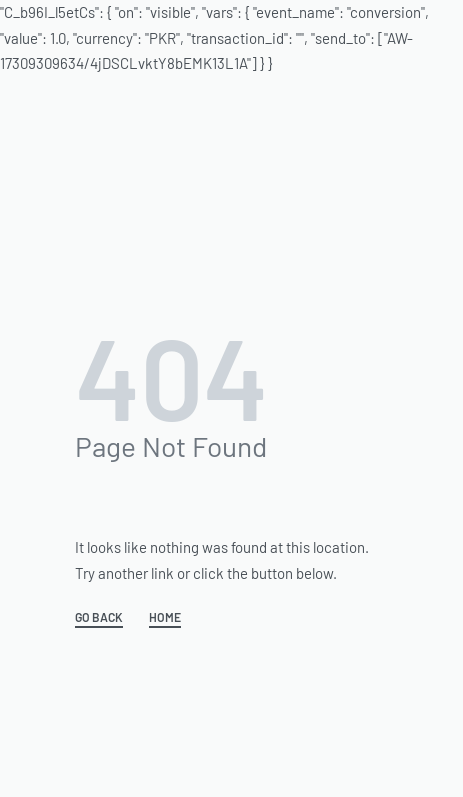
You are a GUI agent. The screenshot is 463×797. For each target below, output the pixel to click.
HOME (165, 617)
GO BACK (99, 617)
